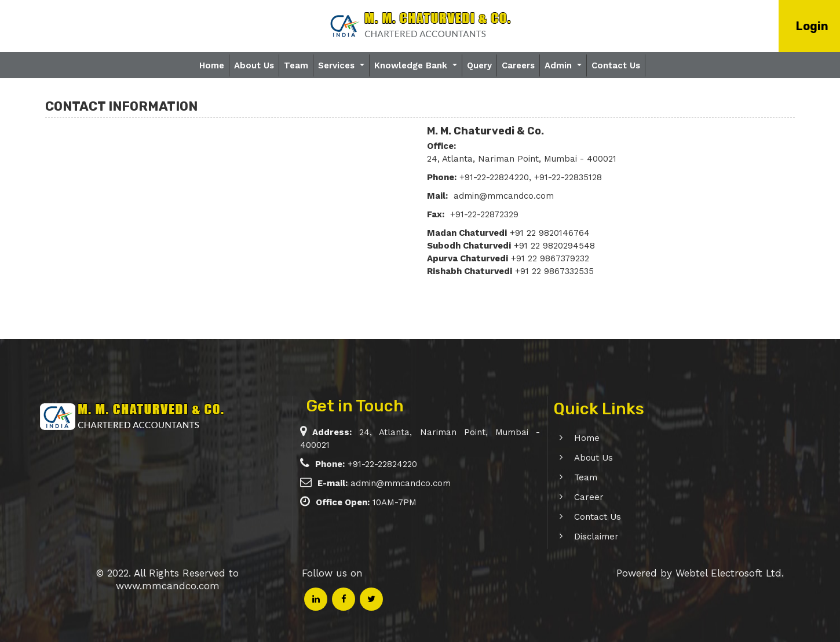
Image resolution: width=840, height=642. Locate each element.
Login (812, 26)
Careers (518, 65)
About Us (254, 65)
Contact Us (616, 65)
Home (212, 65)
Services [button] (338, 65)
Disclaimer (583, 537)
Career (576, 497)
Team (296, 65)
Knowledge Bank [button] (412, 65)
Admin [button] (560, 65)
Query (479, 65)
